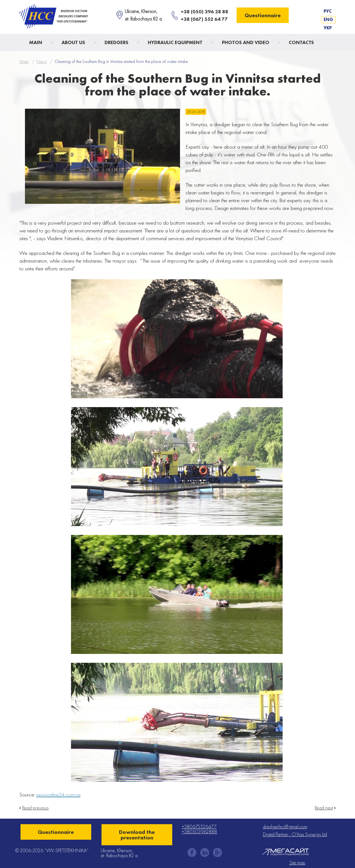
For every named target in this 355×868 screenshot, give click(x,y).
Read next (324, 808)
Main (36, 42)
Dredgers (116, 42)
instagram (205, 852)
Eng (328, 20)
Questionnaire (263, 15)
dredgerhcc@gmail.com (285, 827)
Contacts (301, 42)
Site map (297, 863)
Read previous (35, 808)
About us (73, 42)
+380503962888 (199, 832)
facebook (192, 852)
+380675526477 (199, 827)
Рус (328, 11)
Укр (328, 28)
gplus (217, 852)
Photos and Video (246, 42)
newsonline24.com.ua (58, 795)
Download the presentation (137, 835)
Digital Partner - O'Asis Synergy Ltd (295, 834)
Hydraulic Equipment (175, 42)
